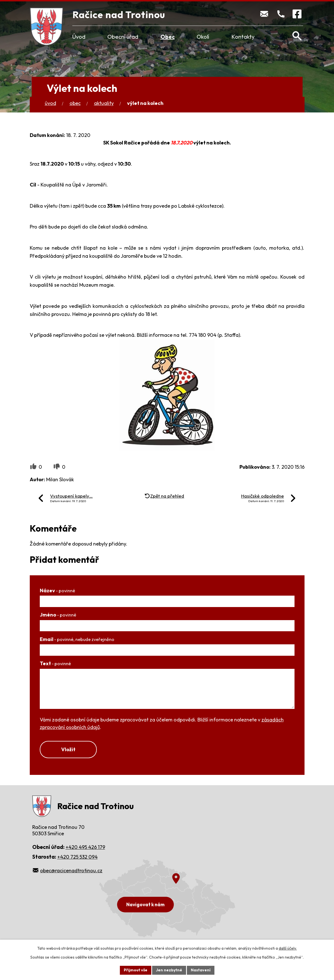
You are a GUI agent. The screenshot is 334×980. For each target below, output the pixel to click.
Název (57, 590)
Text (55, 663)
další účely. (288, 948)
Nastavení (201, 970)
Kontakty (243, 37)
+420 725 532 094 (77, 857)
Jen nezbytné (169, 970)
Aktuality (104, 103)
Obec (168, 37)
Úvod (79, 37)
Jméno (58, 615)
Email (77, 639)
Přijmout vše (136, 970)
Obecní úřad (123, 37)
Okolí (203, 37)
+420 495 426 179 (85, 847)
